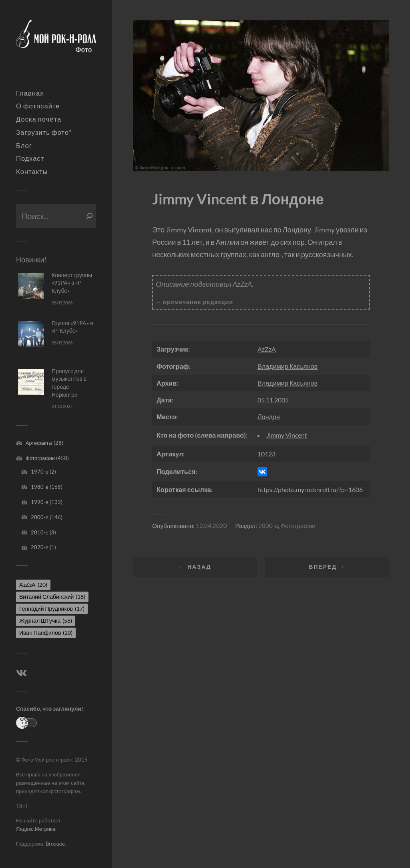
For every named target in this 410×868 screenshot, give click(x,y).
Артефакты (39, 443)
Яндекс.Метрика (36, 829)
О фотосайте (38, 106)
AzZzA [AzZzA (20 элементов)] (33, 585)
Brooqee (55, 844)
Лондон (269, 417)
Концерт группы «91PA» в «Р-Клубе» (72, 283)
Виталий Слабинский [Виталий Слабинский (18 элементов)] (52, 597)
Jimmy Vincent (287, 435)
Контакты (32, 172)
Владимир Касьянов (287, 366)
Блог (24, 146)
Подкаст (30, 158)
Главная (30, 93)
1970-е (40, 472)
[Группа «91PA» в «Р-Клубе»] (31, 334)
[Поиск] (89, 216)
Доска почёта (39, 119)
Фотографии (40, 458)
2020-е (40, 547)
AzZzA (267, 349)
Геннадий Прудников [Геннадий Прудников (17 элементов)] (52, 609)
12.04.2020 (211, 526)
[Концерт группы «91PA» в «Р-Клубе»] (31, 286)
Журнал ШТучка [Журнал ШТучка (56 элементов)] (46, 621)
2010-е (40, 532)
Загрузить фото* (44, 132)
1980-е (40, 487)
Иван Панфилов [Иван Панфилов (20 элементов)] (46, 633)
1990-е (40, 502)
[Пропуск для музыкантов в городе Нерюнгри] (31, 382)
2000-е (40, 517)
